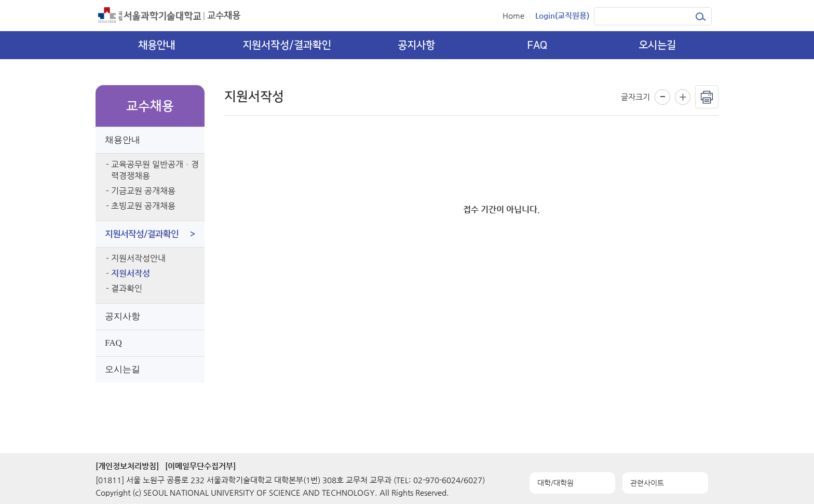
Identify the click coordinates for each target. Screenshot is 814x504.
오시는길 (123, 369)
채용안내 (123, 140)
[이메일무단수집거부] (200, 466)
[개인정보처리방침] (127, 466)
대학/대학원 (555, 483)
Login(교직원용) (562, 15)
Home (513, 15)
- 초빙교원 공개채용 (141, 206)
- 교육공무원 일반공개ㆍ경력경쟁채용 (152, 170)
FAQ (113, 343)
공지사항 (123, 316)
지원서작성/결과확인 (150, 234)
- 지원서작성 (128, 273)
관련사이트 (647, 483)
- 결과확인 (124, 288)
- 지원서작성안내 (136, 258)
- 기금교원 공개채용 (141, 191)
